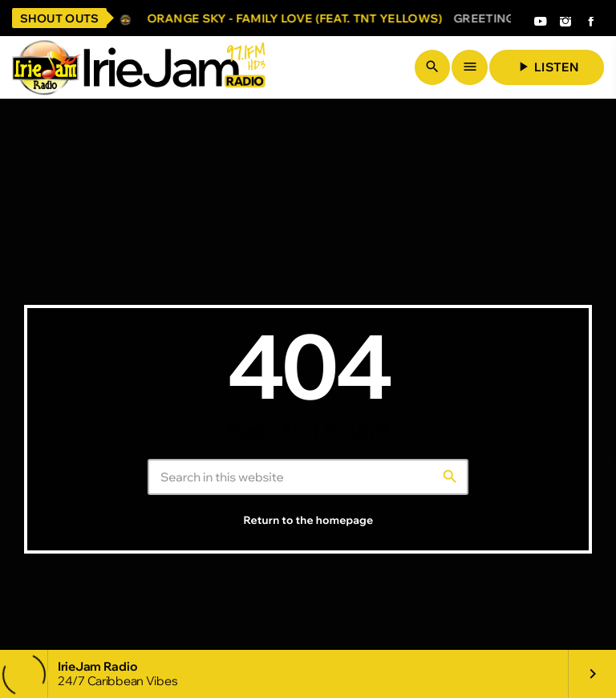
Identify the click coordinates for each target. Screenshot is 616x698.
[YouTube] (540, 22)
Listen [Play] (547, 67)
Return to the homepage (309, 521)
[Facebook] (591, 22)
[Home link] (139, 67)
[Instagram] (565, 22)
